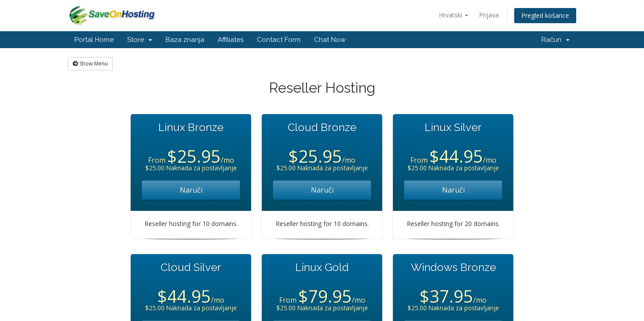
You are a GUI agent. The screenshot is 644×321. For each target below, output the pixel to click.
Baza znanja (185, 40)
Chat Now (330, 40)
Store (140, 40)
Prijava (489, 15)
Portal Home (94, 40)
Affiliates (231, 40)
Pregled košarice (545, 15)
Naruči (191, 190)
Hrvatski (454, 15)
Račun (555, 40)
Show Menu (90, 64)
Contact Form (279, 40)
